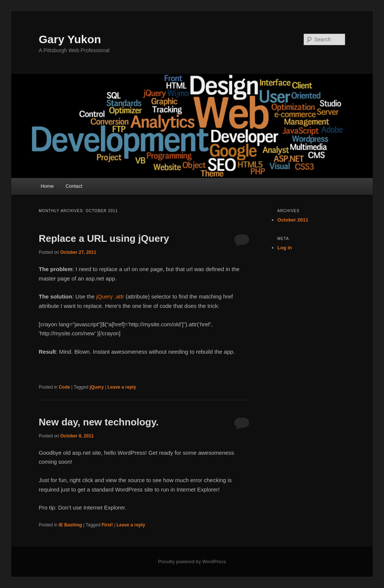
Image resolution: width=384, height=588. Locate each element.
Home (47, 186)
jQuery (97, 387)
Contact (74, 186)
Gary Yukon (70, 39)
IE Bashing (70, 525)
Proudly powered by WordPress (192, 562)
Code (64, 387)
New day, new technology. (99, 422)
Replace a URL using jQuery (104, 238)
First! (107, 525)
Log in (285, 248)
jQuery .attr (110, 296)
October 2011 (293, 220)
